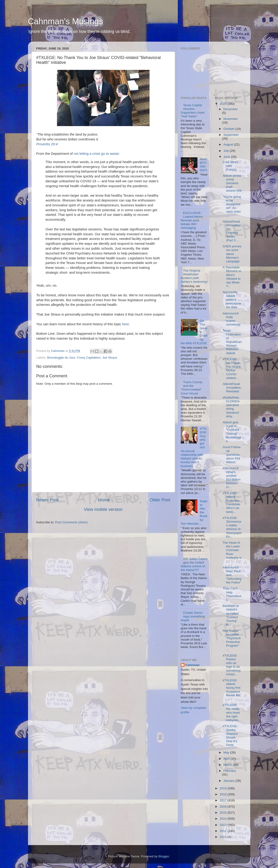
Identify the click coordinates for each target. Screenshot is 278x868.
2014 (224, 819)
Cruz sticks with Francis (230, 166)
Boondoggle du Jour (61, 358)
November (231, 119)
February (230, 771)
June (227, 157)
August (229, 144)
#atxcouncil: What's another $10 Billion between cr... (232, 477)
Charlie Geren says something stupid (193, 616)
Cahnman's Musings (66, 21)
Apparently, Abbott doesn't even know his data (232, 300)
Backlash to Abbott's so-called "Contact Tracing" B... (231, 615)
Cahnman (193, 665)
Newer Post (47, 500)
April (227, 759)
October (229, 129)
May (227, 752)
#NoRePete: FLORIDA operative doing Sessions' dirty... (231, 407)
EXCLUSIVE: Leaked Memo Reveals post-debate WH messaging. (192, 220)
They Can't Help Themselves (232, 594)
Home (104, 500)
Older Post (160, 500)
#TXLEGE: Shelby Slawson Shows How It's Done (230, 735)
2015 (224, 813)
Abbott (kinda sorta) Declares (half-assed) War (232, 183)
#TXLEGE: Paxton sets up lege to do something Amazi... (232, 665)
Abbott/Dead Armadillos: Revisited (232, 388)
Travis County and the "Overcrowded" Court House (192, 388)
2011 (224, 837)
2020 (224, 104)
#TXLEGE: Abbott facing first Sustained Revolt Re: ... (232, 690)
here (125, 324)
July (227, 151)
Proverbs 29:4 (47, 144)
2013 (224, 825)
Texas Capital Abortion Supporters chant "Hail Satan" (193, 111)
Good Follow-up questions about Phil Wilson (232, 455)
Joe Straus (110, 358)
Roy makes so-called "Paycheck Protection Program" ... (232, 640)
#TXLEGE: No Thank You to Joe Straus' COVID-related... (232, 369)
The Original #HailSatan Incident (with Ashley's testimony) (194, 276)
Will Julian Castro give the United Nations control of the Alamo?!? (194, 564)
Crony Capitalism (89, 358)
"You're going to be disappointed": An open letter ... (232, 206)
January (229, 781)
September (231, 135)
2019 (224, 788)
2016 (224, 807)
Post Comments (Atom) (71, 522)
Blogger (164, 856)
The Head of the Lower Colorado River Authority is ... (232, 552)
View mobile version (103, 509)
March (228, 765)
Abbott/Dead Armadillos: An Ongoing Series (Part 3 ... (232, 231)
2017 (224, 800)
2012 (224, 831)
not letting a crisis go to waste (96, 154)
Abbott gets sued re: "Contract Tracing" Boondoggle (232, 432)
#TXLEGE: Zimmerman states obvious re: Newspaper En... (232, 527)
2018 (224, 794)
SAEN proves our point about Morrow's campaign (232, 254)
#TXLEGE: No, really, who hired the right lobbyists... (232, 713)
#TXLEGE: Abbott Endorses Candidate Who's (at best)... (232, 502)
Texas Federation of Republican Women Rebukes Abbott (232, 342)
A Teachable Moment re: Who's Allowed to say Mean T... (232, 277)
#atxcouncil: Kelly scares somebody (232, 319)
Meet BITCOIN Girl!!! (203, 165)
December (231, 109)
